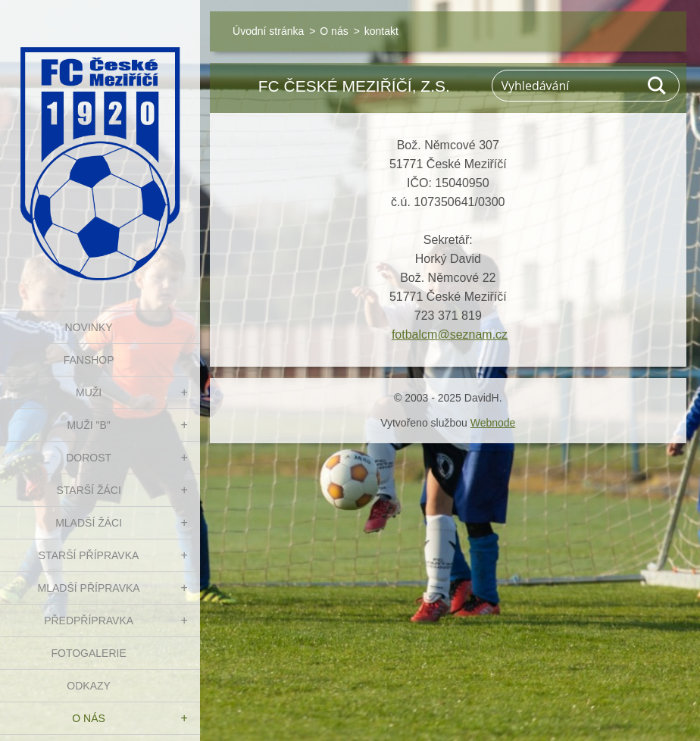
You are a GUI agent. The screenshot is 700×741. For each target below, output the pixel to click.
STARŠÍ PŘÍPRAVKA (89, 555)
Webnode (493, 423)
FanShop (89, 360)
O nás (89, 718)
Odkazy (89, 686)
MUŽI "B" (88, 425)
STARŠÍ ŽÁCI (88, 490)
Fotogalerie (88, 653)
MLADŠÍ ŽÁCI (89, 523)
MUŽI (89, 392)
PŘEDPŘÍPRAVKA (89, 621)
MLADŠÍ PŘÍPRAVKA (89, 588)
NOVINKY (89, 327)
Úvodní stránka (268, 31)
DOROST (89, 458)
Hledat (658, 86)
